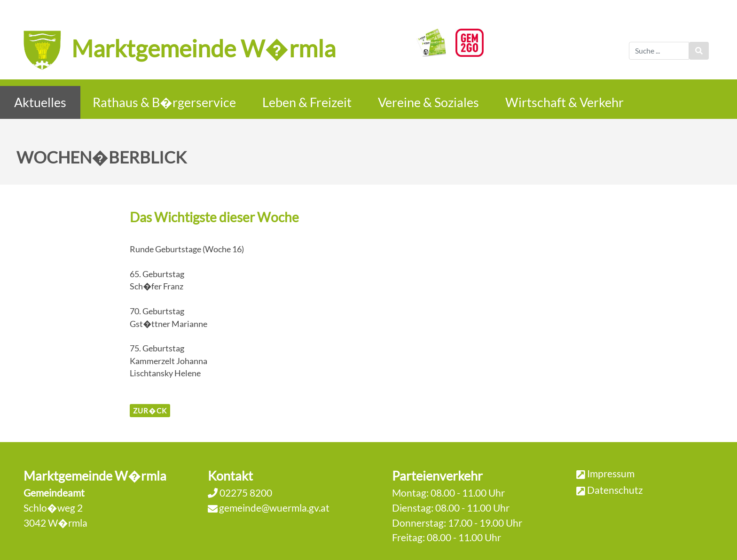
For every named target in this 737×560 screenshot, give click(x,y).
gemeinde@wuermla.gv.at (274, 508)
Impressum (611, 473)
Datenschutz (615, 490)
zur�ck (150, 411)
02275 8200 (245, 493)
